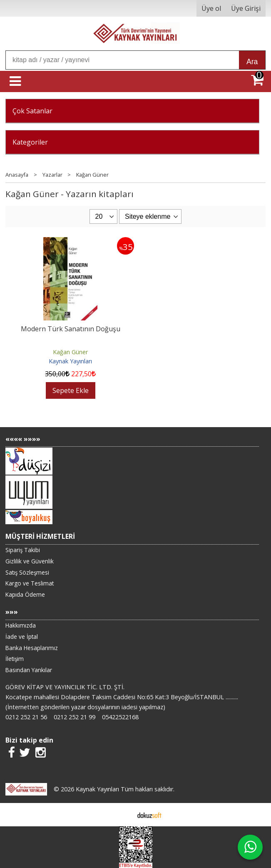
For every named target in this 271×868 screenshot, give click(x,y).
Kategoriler (30, 142)
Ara (252, 62)
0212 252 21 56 (26, 717)
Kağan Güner (70, 352)
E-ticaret (122, 815)
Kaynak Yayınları (70, 361)
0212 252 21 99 (75, 717)
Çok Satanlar (32, 111)
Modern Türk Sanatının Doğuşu (71, 329)
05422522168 (120, 717)
